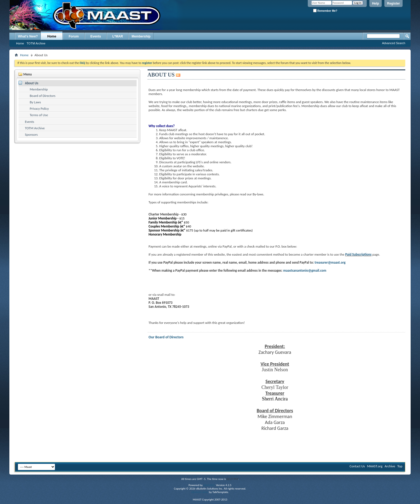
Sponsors (31, 134)
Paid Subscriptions (358, 254)
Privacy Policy (39, 109)
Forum (74, 36)
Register (393, 3)
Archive (390, 466)
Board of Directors (43, 96)
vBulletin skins (200, 492)
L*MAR (118, 36)
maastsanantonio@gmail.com (305, 270)
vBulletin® (209, 485)
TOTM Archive (36, 43)
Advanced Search (394, 43)
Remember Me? (325, 11)
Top (400, 466)
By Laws (35, 102)
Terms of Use (39, 115)
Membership (141, 36)
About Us (32, 83)
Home (52, 36)
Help (376, 3)
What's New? (28, 36)
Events (96, 36)
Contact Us (357, 466)
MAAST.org (375, 466)
